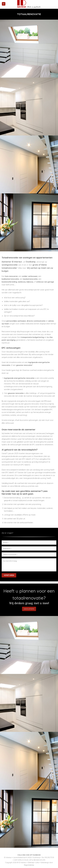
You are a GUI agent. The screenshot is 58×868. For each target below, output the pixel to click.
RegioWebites (29, 865)
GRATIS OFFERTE (29, 609)
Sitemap (31, 863)
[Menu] (4, 4)
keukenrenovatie (30, 279)
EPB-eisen (24, 354)
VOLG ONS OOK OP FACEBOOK (29, 855)
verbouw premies (28, 486)
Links (37, 863)
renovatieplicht (12, 470)
